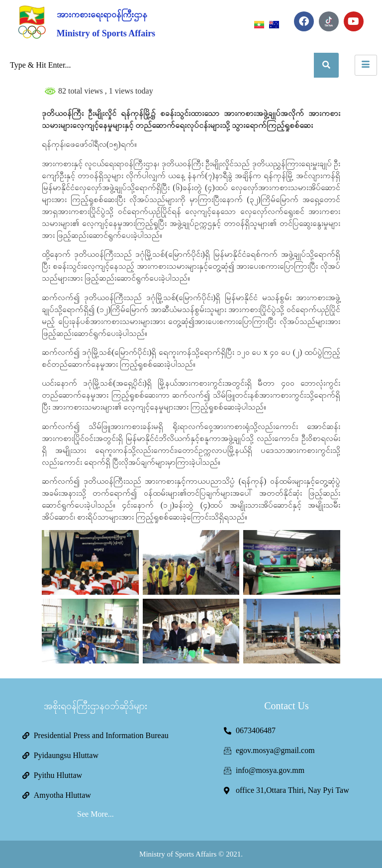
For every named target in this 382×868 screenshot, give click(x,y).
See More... (95, 814)
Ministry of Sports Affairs (106, 33)
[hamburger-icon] (366, 65)
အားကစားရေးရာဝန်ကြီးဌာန (102, 14)
